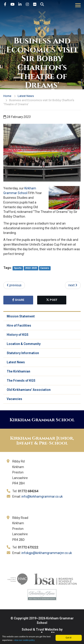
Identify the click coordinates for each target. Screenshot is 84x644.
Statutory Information (23, 353)
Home (7, 96)
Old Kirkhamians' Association (29, 390)
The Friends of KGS (21, 381)
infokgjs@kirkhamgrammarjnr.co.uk (47, 553)
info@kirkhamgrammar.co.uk (42, 496)
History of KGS (18, 335)
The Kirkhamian (18, 371)
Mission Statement (21, 316)
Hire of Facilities (19, 325)
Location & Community (24, 344)
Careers (45, 268)
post (52, 300)
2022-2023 (31, 268)
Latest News (26, 96)
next (73, 285)
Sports (18, 268)
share (18, 300)
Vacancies (14, 399)
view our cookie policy (24, 640)
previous (14, 285)
